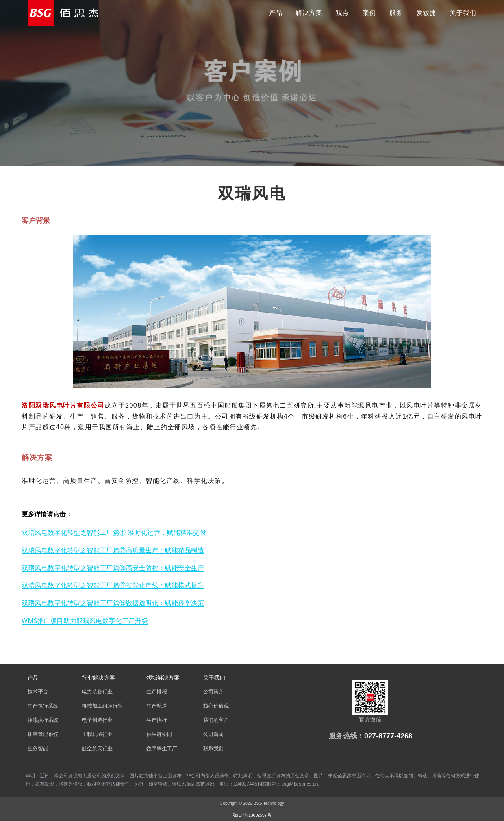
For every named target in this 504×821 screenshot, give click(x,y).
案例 (369, 13)
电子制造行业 (97, 720)
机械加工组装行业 (102, 706)
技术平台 (38, 692)
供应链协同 (159, 734)
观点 (343, 13)
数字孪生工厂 (162, 749)
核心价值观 (216, 706)
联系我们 (213, 749)
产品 (276, 13)
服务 (396, 13)
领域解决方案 (163, 678)
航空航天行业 (97, 749)
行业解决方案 (98, 678)
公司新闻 (213, 734)
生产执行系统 (43, 706)
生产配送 (157, 706)
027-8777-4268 (388, 736)
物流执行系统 (43, 720)
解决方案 (309, 13)
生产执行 (157, 720)
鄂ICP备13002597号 (252, 815)
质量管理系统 (43, 734)
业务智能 (38, 749)
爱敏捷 (426, 13)
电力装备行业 (97, 692)
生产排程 (157, 692)
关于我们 (463, 13)
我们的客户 (216, 720)
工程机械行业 (97, 734)
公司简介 (213, 692)
